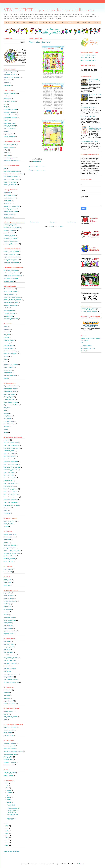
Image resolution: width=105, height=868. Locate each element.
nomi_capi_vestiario (9, 644)
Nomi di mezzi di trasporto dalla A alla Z (95, 81)
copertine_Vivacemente (10, 112)
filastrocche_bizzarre (9, 454)
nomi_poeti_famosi (9, 677)
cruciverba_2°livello (9, 340)
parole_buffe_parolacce (10, 545)
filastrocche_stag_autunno (11, 489)
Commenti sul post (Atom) (56, 227)
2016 (7, 840)
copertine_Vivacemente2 (10, 115)
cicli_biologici (7, 604)
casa (5, 104)
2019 (7, 833)
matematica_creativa (9, 617)
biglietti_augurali (8, 524)
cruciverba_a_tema (9, 343)
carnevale (6, 413)
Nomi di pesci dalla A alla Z (88, 108)
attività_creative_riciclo (10, 521)
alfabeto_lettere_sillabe (10, 534)
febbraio (9, 800)
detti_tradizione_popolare (11, 717)
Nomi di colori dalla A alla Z (88, 117)
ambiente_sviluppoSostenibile (12, 77)
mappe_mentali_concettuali (11, 257)
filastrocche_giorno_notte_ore (12, 467)
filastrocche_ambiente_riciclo (11, 445)
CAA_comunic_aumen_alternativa (13, 174)
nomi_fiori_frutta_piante (10, 660)
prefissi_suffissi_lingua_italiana (12, 551)
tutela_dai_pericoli (9, 281)
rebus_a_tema (8, 370)
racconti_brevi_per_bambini (11, 206)
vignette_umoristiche (9, 137)
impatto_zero (7, 85)
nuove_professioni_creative (11, 260)
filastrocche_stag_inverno (11, 494)
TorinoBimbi (84, 351)
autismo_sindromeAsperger (11, 179)
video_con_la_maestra (10, 773)
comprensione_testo (9, 537)
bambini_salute (8, 690)
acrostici (6, 327)
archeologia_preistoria (10, 743)
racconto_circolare (9, 214)
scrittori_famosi (8, 217)
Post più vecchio (71, 222)
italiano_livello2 (8, 572)
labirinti (6, 362)
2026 (7, 783)
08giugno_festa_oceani (10, 391)
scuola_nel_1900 (8, 757)
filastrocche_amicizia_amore (11, 448)
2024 (7, 788)
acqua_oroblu (7, 593)
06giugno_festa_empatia (10, 389)
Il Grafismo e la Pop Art (13, 808)
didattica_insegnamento (10, 182)
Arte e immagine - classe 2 (88, 58)
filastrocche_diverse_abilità (11, 464)
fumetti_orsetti (7, 201)
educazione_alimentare (10, 727)
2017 (7, 838)
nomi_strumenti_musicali (10, 680)
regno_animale (8, 623)
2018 (7, 836)
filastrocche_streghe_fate (10, 502)
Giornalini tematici (67, 22)
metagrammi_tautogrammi (11, 365)
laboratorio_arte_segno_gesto (12, 227)
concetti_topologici (9, 147)
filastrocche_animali (9, 451)
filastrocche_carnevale (10, 456)
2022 (7, 826)
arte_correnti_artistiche (10, 93)
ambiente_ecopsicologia (10, 75)
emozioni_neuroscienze (10, 185)
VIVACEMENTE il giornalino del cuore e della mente (49, 10)
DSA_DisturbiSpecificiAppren (12, 177)
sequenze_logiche (9, 634)
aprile (9, 797)
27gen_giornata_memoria (11, 402)
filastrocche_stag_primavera (11, 497)
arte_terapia (7, 96)
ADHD (5, 169)
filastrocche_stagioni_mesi (11, 500)
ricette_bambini (8, 733)
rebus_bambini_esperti (10, 376)
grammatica (7, 540)
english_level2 (7, 582)
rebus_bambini (8, 373)
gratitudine (6, 308)
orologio (6, 150)
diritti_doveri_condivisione (11, 278)
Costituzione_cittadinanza (11, 270)
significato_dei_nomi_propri (11, 682)
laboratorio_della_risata (10, 230)
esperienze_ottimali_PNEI (11, 303)
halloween (6, 427)
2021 (7, 828)
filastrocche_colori (9, 459)
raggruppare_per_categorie (11, 161)
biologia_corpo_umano (10, 601)
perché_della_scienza (10, 620)
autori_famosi (7, 193)
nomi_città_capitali (9, 647)
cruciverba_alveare (9, 346)
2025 (7, 786)
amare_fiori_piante (9, 596)
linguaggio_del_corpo (9, 313)
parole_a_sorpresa (9, 367)
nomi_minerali (7, 671)
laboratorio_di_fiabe (9, 233)
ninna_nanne (7, 508)
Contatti (97, 22)
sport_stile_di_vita (9, 735)
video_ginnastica (8, 775)
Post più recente (35, 222)
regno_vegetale (8, 628)
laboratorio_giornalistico (10, 238)
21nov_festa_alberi (9, 397)
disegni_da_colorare (9, 123)
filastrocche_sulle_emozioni (11, 505)
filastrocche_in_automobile (11, 470)
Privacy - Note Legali (83, 22)
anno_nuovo (7, 408)
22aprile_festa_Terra (9, 400)
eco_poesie (7, 440)
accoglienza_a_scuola (10, 144)
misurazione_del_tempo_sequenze (13, 751)
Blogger (81, 864)
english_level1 (7, 580)
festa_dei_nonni (8, 416)
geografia (6, 83)
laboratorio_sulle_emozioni (11, 244)
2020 (7, 831)
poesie (5, 511)
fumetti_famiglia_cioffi (9, 198)
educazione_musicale (9, 746)
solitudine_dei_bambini (10, 704)
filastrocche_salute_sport (10, 483)
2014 (7, 845)
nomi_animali (7, 642)
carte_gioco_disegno (9, 101)
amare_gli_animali (9, 598)
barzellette (6, 332)
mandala (6, 131)
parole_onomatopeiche (10, 548)
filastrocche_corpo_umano (11, 462)
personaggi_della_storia (10, 754)
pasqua (6, 432)
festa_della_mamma (9, 424)
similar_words (7, 585)
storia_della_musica (9, 765)
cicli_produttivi (7, 607)
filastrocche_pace (8, 481)
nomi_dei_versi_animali (10, 655)
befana (5, 410)
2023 (7, 824)
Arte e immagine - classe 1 (88, 55)
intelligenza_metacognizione (11, 254)
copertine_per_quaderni (10, 118)
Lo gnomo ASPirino (86, 346)
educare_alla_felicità (9, 294)
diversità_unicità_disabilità (11, 292)
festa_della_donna (9, 421)
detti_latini (6, 714)
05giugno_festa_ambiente (11, 386)
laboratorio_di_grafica (9, 236)
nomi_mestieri (7, 666)
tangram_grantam (8, 134)
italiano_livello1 (8, 569)
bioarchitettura (37, 162)
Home (7, 22)
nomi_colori (7, 650)
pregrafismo (7, 155)
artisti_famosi (7, 99)
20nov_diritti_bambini (9, 394)
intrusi (5, 359)
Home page (53, 222)
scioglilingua (7, 513)
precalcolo (6, 153)
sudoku (6, 378)
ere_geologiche (8, 609)
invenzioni (6, 615)
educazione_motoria (9, 730)
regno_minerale (8, 626)
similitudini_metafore (9, 559)
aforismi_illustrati (8, 711)
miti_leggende (7, 204)
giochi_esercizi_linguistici (10, 354)
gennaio (9, 802)
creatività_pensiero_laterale (11, 252)
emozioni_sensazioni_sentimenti (12, 300)
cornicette (6, 120)
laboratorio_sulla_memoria (11, 241)
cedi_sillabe (7, 335)
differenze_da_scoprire (10, 351)
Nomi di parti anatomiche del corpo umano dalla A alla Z (95, 128)
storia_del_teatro (8, 759)
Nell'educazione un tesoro (88, 348)
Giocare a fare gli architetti (11, 819)
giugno (9, 795)
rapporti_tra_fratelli (9, 701)
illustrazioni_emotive (9, 311)
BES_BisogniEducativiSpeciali (12, 171)
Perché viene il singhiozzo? (11, 805)
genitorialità (7, 695)
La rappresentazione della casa (12, 815)
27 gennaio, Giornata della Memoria (12, 811)
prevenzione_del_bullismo (11, 319)
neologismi (7, 542)
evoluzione (7, 612)
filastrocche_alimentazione (11, 443)
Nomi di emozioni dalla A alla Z (89, 142)
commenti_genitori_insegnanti (89, 311)
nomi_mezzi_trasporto (10, 669)
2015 (7, 843)
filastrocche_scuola (9, 486)
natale (5, 429)
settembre (10, 793)
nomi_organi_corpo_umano (11, 674)
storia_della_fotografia (10, 762)
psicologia (6, 698)
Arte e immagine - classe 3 (88, 60)
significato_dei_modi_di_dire (11, 553)
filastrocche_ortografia (10, 478)
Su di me (16, 22)
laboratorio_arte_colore (10, 225)
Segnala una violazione (11, 851)
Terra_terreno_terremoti (10, 72)
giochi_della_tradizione (10, 749)
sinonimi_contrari (8, 561)
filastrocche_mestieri (9, 472)
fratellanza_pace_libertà (10, 305)
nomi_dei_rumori (8, 652)
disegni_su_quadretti (9, 126)
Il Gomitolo (84, 343)
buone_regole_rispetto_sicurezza (13, 276)
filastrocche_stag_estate (10, 492)
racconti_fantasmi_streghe (11, 212)
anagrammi (7, 329)
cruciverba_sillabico (9, 348)
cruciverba (6, 337)
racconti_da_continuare (10, 209)
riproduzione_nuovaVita (10, 631)
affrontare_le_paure (9, 289)
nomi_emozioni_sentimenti (11, 658)
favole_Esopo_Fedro (9, 195)
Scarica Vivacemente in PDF (49, 22)
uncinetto (6, 527)
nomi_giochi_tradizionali (10, 663)
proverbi (6, 720)
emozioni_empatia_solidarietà (12, 297)
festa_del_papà (8, 419)
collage (6, 107)
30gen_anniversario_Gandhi (11, 405)
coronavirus (7, 693)
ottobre (9, 790)
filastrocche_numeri (9, 475)
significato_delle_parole (10, 556)
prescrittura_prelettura (10, 158)
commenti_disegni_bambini (88, 309)
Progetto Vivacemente (30, 22)
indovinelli (6, 356)
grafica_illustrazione (9, 128)
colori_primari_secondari (10, 110)
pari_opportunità (8, 316)
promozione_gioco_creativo (11, 262)
